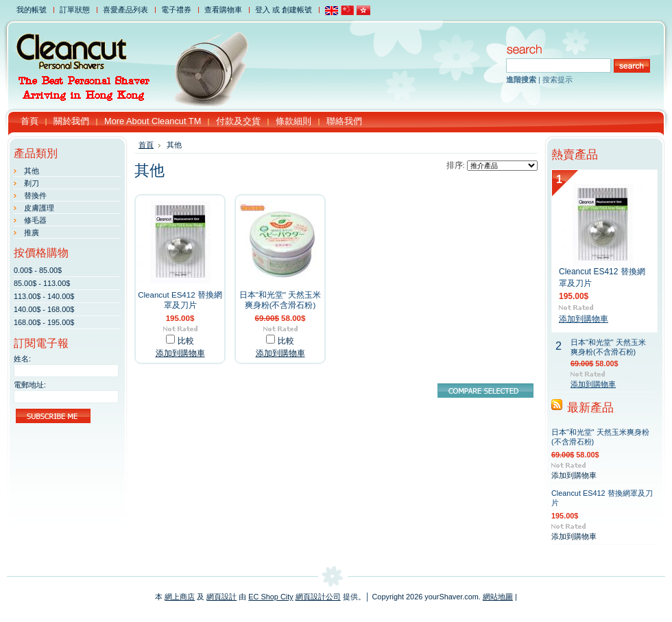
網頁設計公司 (318, 597)
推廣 (32, 232)
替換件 (35, 195)
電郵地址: (30, 385)
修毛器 (35, 220)
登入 (263, 10)
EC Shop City (271, 597)
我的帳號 (32, 10)
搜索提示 (557, 80)
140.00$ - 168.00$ (44, 309)
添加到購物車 (180, 353)
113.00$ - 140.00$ (44, 296)
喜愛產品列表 (125, 10)
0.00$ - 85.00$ (38, 270)
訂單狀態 (75, 10)
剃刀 (32, 183)
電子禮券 (176, 10)
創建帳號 (297, 10)
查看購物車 (223, 10)
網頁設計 (221, 597)
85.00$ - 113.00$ (42, 283)
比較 (186, 341)
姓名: (22, 359)
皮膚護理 (39, 208)
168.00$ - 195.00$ (44, 322)
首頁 (146, 145)
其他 (32, 171)
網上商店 (180, 597)
